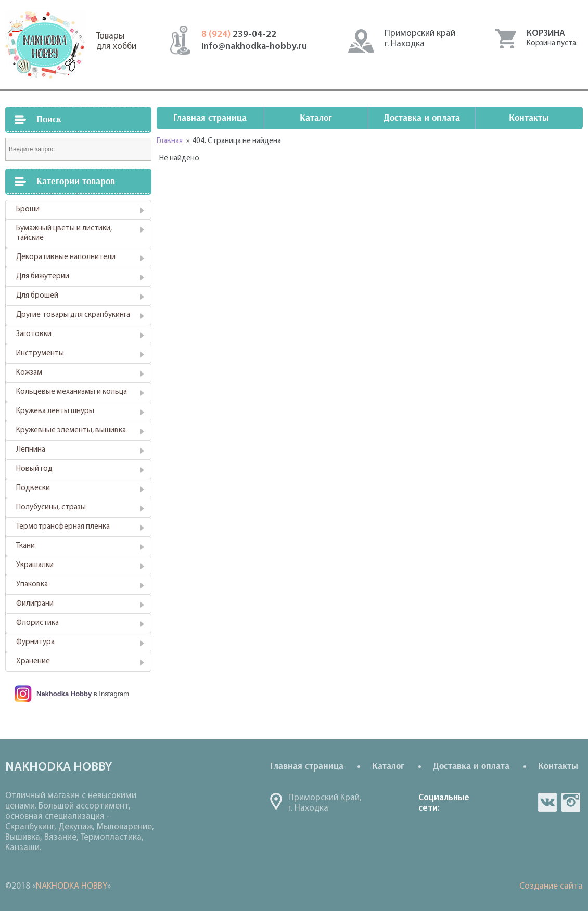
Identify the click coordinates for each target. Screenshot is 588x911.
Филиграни (35, 604)
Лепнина (31, 450)
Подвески (33, 488)
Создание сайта (551, 886)
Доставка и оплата (422, 118)
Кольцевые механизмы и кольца (72, 392)
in (571, 802)
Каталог (316, 118)
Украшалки (35, 565)
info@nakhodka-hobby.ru (254, 47)
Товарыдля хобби (116, 41)
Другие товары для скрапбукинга (73, 315)
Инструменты (40, 354)
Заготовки (34, 334)
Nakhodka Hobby (64, 694)
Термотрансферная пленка (63, 527)
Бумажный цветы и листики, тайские (64, 233)
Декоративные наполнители (66, 257)
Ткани (25, 546)
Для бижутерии (43, 277)
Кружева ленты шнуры (55, 411)
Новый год (34, 469)
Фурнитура (35, 642)
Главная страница (210, 118)
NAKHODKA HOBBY (72, 886)
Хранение (33, 662)
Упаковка (32, 585)
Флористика (37, 623)
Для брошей (37, 296)
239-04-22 (239, 35)
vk (547, 802)
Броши (28, 209)
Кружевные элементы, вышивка (71, 431)
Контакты (529, 118)
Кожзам (29, 373)
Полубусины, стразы (51, 508)
